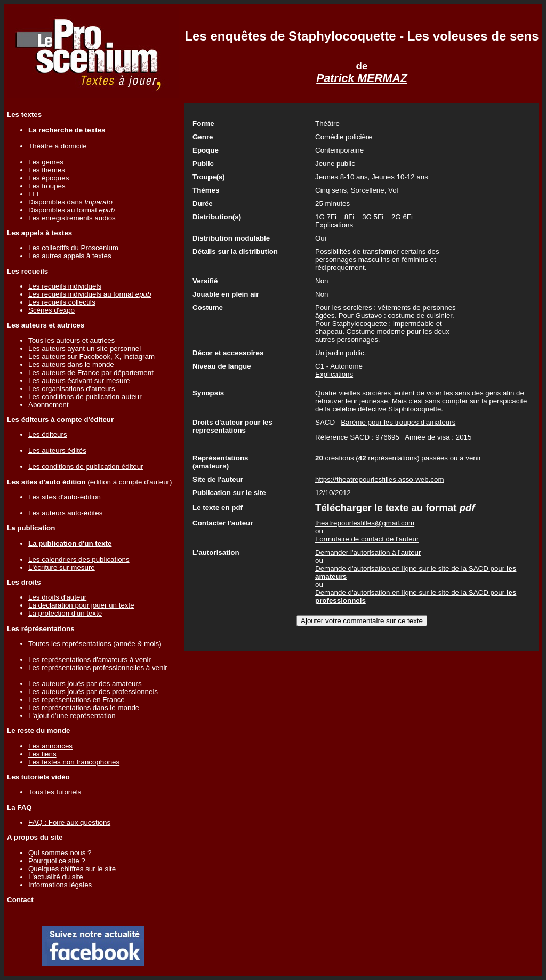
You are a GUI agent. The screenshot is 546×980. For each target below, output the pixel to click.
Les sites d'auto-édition (65, 497)
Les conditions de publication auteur (85, 397)
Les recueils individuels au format (90, 294)
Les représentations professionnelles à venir (98, 668)
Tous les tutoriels (55, 792)
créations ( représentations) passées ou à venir (398, 458)
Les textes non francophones (74, 762)
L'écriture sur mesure (62, 567)
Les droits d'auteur (57, 597)
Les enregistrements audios (72, 218)
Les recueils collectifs (62, 302)
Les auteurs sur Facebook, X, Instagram (91, 357)
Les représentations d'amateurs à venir (90, 660)
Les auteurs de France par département (91, 373)
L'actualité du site (56, 877)
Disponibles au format (71, 210)
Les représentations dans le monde (84, 708)
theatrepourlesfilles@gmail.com (365, 523)
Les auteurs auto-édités (65, 513)
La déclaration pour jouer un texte (81, 605)
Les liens (42, 754)
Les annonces (50, 746)
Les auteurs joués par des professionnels (93, 692)
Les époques (49, 178)
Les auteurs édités (57, 451)
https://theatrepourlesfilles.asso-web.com (380, 479)
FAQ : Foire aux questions (69, 822)
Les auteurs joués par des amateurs (85, 684)
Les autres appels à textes (70, 256)
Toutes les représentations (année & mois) (95, 644)
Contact (20, 900)
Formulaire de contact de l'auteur (367, 539)
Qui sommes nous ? (60, 853)
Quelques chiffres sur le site (72, 869)
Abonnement (49, 405)
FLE (35, 194)
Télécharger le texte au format (395, 508)
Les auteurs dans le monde (71, 365)
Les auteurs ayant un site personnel (85, 349)
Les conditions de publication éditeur (86, 467)
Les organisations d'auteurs (72, 389)
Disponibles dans (70, 202)
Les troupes (47, 186)
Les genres (46, 162)
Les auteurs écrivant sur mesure (79, 381)
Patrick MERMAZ (362, 78)
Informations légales (60, 885)
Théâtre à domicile (58, 146)
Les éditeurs (48, 435)
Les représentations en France (77, 700)
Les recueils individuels (65, 286)
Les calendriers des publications (79, 559)
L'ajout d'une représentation (72, 716)
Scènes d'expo (51, 310)
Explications (334, 225)
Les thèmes (47, 170)
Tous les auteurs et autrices (71, 341)
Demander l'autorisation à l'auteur (368, 552)
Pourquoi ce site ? (57, 861)
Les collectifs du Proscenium (73, 248)
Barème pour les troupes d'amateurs (398, 422)
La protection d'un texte (65, 613)
